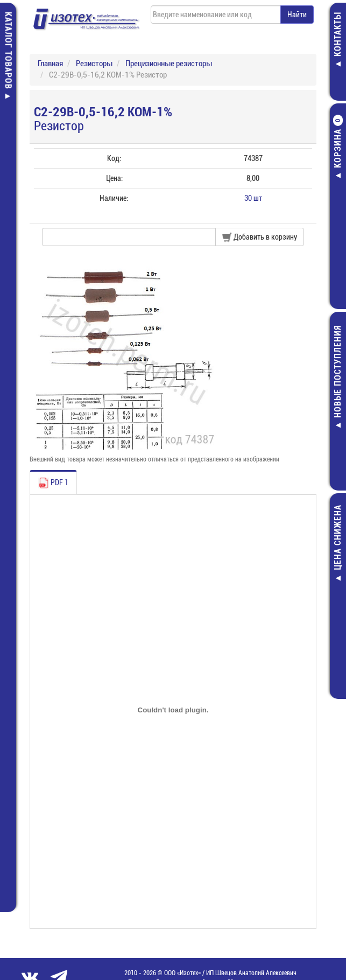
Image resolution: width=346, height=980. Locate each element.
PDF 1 (53, 483)
